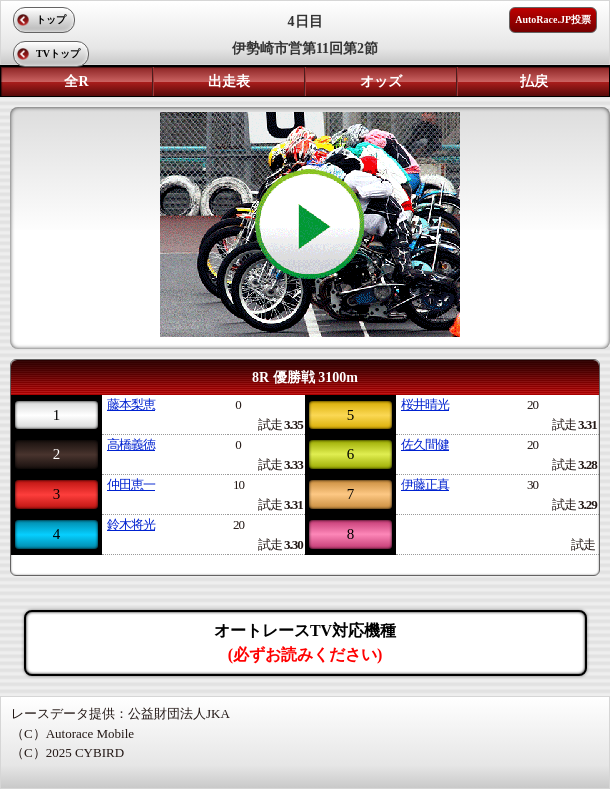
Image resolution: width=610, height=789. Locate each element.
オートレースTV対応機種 (305, 642)
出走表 (229, 81)
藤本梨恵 (131, 404)
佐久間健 (425, 444)
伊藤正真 (425, 484)
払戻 (534, 81)
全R (76, 81)
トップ (51, 19)
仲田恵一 (131, 484)
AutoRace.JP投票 (553, 19)
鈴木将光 (131, 524)
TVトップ (58, 53)
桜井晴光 (425, 404)
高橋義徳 (131, 444)
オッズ (381, 81)
